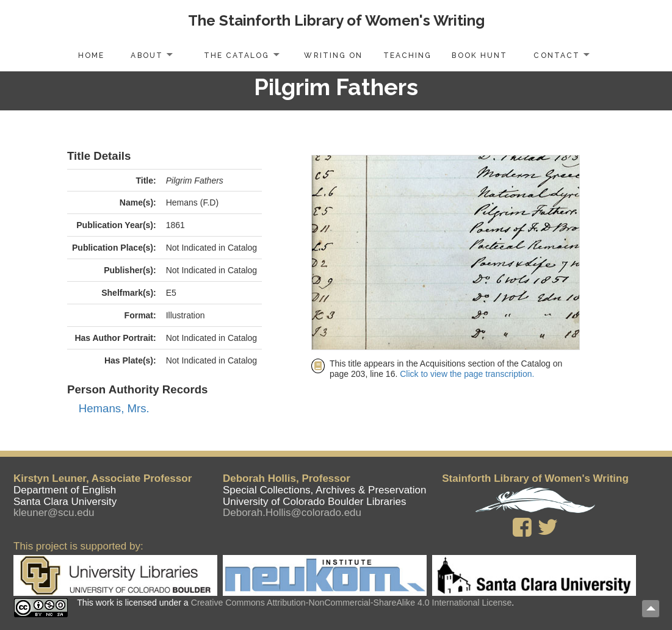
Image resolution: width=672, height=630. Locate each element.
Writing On (333, 55)
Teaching (407, 55)
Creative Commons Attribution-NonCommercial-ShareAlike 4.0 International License (352, 603)
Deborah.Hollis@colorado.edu (292, 513)
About (146, 55)
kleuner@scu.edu (54, 513)
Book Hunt (479, 55)
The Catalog (237, 55)
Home (91, 55)
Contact (556, 55)
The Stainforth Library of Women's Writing (336, 20)
